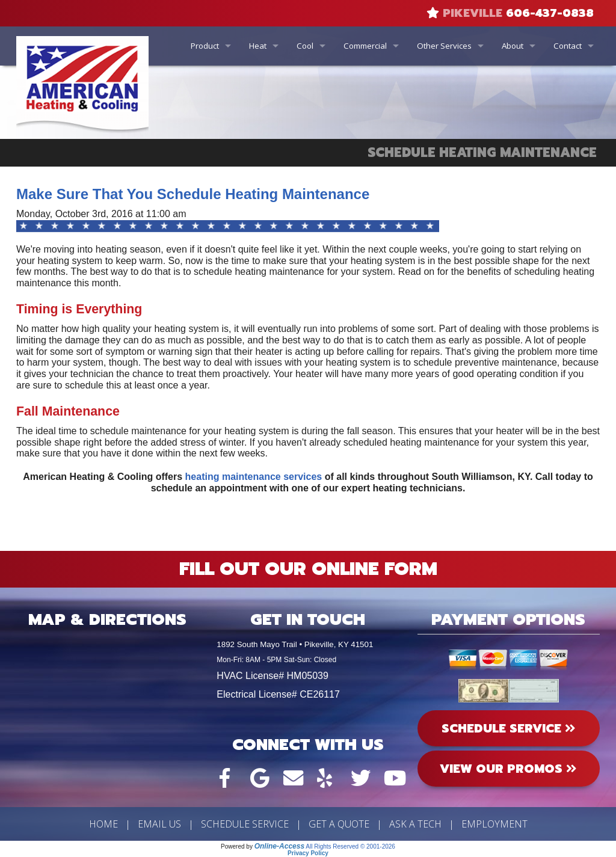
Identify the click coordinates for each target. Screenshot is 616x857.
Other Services (444, 46)
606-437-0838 (550, 13)
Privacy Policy (308, 853)
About (513, 46)
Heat (258, 46)
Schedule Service (245, 824)
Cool (305, 46)
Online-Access (279, 846)
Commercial (365, 46)
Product (205, 46)
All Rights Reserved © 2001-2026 (350, 846)
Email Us (159, 824)
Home (103, 824)
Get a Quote (339, 824)
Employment (494, 824)
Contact (568, 46)
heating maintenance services (254, 477)
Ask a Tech (415, 824)
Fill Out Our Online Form (308, 569)
